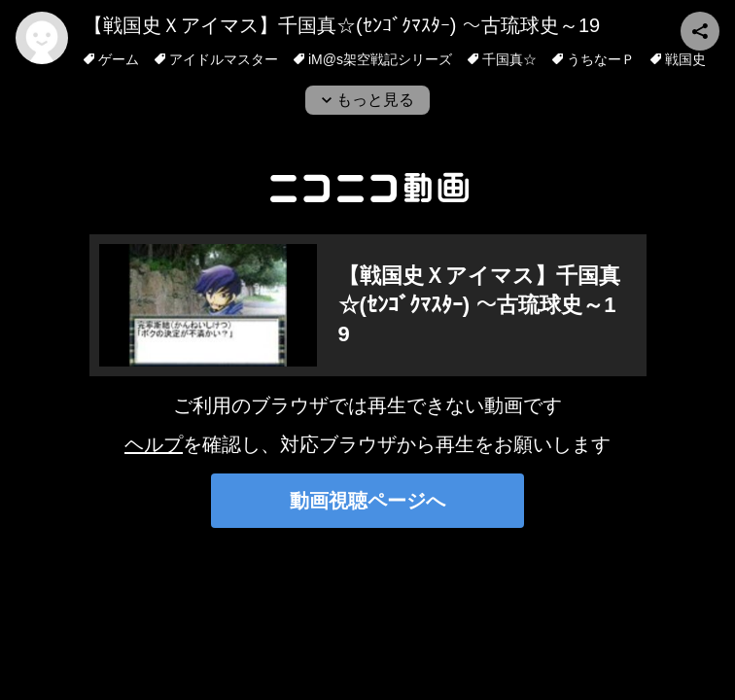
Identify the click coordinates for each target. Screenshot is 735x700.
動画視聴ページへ (367, 501)
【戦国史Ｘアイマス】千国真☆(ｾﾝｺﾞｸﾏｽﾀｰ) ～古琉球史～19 (342, 25)
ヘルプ (154, 444)
